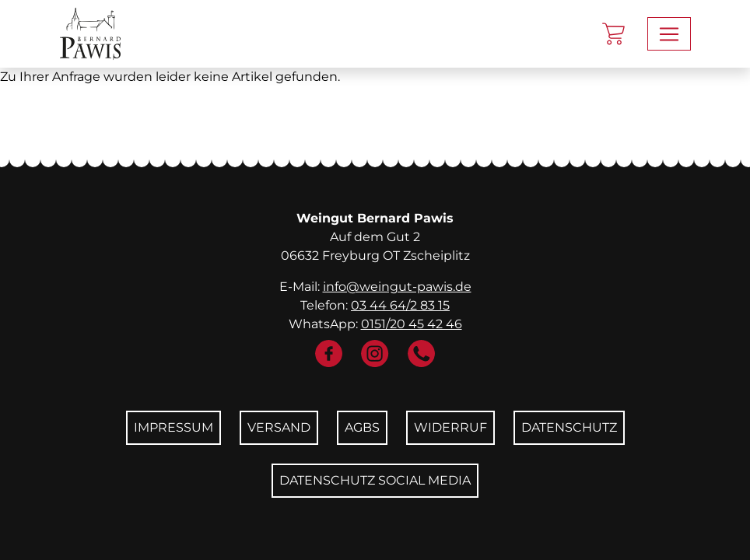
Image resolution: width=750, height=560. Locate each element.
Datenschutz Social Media (375, 480)
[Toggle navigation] (669, 34)
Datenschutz (569, 427)
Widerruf (450, 427)
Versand (279, 427)
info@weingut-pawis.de (397, 287)
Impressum (173, 427)
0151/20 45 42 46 (412, 324)
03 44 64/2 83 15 (400, 305)
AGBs (362, 427)
